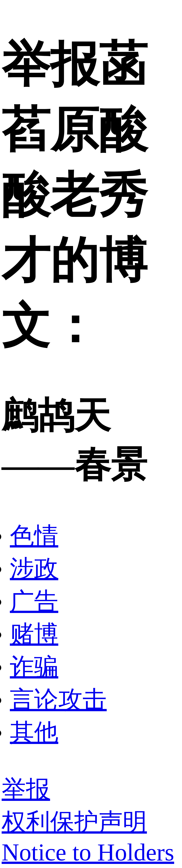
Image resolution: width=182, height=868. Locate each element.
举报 (26, 789)
